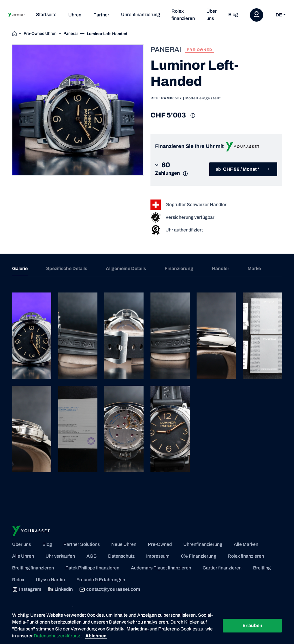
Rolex (18, 580)
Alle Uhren (23, 556)
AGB (92, 556)
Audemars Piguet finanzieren (161, 568)
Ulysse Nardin (50, 580)
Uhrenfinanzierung (141, 15)
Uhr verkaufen (60, 556)
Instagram (27, 590)
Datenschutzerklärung (57, 636)
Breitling (262, 568)
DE (279, 15)
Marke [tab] (254, 268)
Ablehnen (96, 636)
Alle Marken (246, 544)
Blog (233, 15)
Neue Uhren (124, 544)
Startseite (46, 15)
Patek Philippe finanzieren (92, 568)
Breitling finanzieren (33, 568)
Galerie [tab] (20, 268)
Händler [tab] (220, 268)
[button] (173, 169)
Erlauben (252, 625)
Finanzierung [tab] (179, 268)
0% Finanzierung (199, 556)
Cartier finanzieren (222, 568)
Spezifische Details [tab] (67, 268)
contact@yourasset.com (110, 590)
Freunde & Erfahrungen (101, 580)
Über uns (212, 15)
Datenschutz (121, 556)
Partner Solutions (82, 544)
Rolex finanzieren (183, 15)
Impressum (158, 556)
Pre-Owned (160, 544)
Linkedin (60, 590)
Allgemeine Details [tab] (126, 268)
